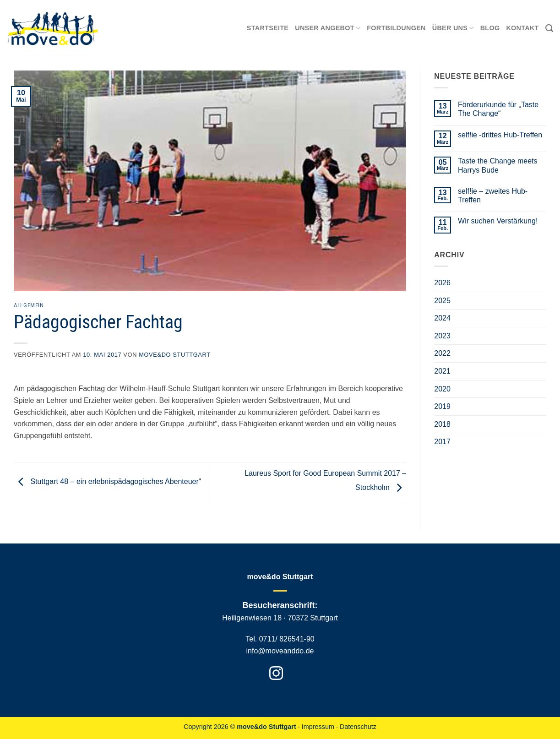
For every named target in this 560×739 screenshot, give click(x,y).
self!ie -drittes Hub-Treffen (500, 135)
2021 (442, 371)
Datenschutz (358, 727)
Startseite (268, 28)
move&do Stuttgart (174, 355)
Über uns (453, 28)
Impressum (318, 727)
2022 (442, 353)
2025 (442, 301)
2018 (442, 424)
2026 (442, 283)
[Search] (549, 29)
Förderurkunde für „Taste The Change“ (498, 109)
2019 (442, 406)
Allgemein (29, 305)
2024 (442, 318)
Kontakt (522, 28)
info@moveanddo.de (280, 651)
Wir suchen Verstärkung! (498, 221)
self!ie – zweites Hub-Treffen (493, 196)
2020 (442, 389)
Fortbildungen (396, 28)
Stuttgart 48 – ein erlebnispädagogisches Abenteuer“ (107, 482)
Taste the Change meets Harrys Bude (497, 165)
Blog (490, 28)
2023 (442, 336)
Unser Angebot (328, 28)
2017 (442, 442)
